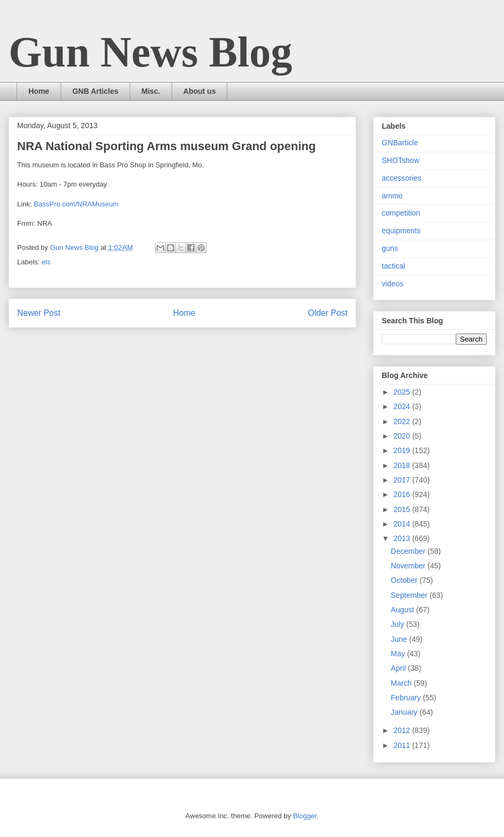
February (407, 698)
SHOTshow (401, 160)
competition (401, 213)
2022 (403, 421)
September (410, 595)
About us (200, 91)
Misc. (151, 91)
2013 (403, 538)
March (402, 683)
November (409, 566)
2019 (403, 450)
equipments (401, 231)
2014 (403, 524)
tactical (394, 266)
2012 (403, 730)
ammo (392, 196)
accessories (402, 178)
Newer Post (39, 313)
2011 (403, 745)
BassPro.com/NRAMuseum (76, 204)
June (400, 639)
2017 (403, 480)
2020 (403, 436)
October (405, 580)
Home (39, 91)
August (403, 610)
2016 (403, 494)
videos (392, 284)
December (409, 551)
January (405, 712)
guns (390, 248)
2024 (403, 406)
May (399, 654)
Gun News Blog (150, 52)
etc (46, 262)
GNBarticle (400, 143)
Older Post (328, 313)
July (399, 624)
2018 (403, 465)
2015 (403, 509)
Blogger (305, 816)
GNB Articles (95, 91)
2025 (403, 392)
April (399, 668)
